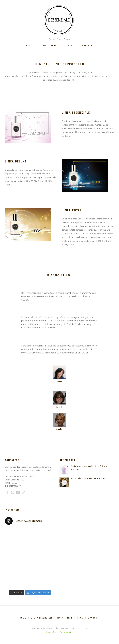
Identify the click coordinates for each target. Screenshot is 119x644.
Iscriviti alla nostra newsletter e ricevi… (89, 478)
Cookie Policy (52, 632)
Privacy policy (66, 632)
